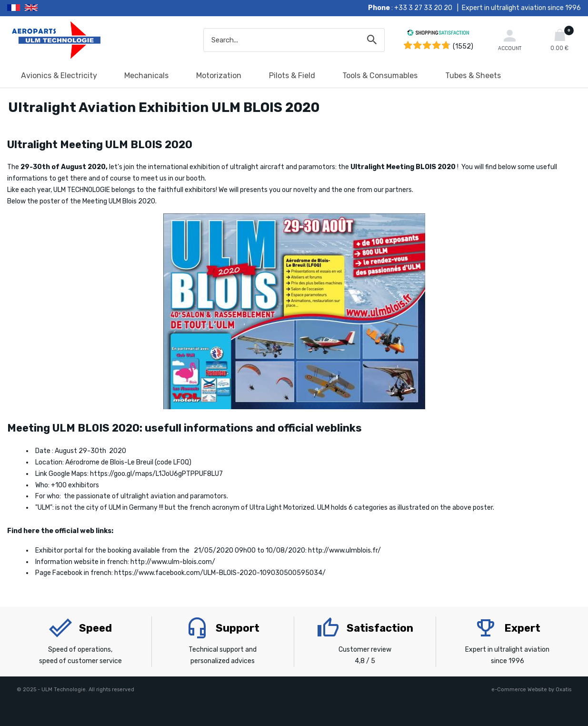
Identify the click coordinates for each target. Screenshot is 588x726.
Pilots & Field (292, 76)
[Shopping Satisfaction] (438, 34)
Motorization (219, 76)
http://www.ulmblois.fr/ (344, 550)
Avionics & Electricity (59, 76)
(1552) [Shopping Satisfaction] (463, 46)
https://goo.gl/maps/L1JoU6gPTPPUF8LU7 (156, 474)
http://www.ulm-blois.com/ (173, 562)
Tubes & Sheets (473, 76)
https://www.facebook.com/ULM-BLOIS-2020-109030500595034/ (220, 573)
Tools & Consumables (380, 76)
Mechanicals (146, 76)
